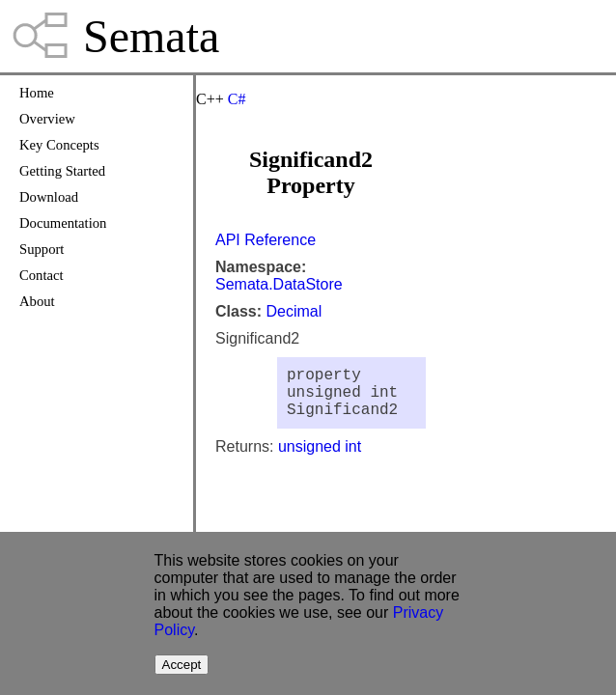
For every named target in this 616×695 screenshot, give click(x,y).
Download (49, 197)
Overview (47, 119)
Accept (182, 665)
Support (42, 249)
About (37, 301)
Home (37, 93)
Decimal (294, 311)
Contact (42, 275)
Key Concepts (59, 145)
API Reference (266, 240)
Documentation (63, 223)
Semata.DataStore (279, 284)
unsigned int (320, 458)
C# (237, 99)
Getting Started (62, 171)
